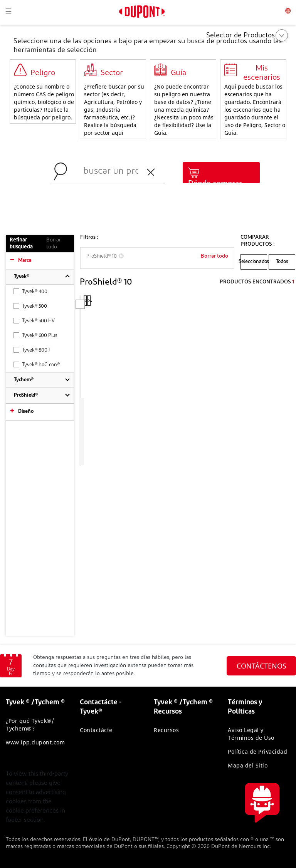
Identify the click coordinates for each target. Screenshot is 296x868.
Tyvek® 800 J (32, 350)
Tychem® (24, 380)
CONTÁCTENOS (262, 666)
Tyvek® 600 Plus (35, 335)
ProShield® (26, 395)
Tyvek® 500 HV (34, 321)
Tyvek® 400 (30, 291)
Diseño (26, 411)
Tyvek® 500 (30, 306)
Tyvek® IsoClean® (37, 364)
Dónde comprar (215, 184)
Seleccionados (254, 262)
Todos (282, 262)
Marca (25, 261)
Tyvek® (22, 277)
